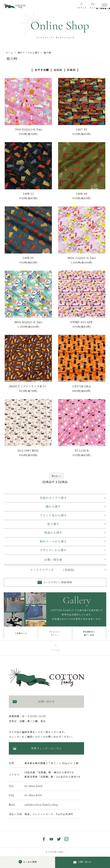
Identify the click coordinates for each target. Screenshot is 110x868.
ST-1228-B (82, 450)
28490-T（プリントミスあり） (28, 386)
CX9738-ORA (82, 386)
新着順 (71, 70)
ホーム (9, 52)
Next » (56, 476)
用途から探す (53, 532)
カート (93, 8)
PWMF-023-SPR (82, 322)
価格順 (58, 70)
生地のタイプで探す (53, 498)
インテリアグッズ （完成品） (53, 570)
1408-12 (28, 194)
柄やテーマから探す (29, 52)
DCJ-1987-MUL (28, 450)
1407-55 (82, 129)
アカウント (82, 8)
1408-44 (82, 194)
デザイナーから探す (53, 550)
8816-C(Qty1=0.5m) (82, 258)
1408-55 (28, 258)
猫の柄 (47, 52)
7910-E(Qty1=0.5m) (28, 129)
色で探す (53, 524)
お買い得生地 (53, 560)
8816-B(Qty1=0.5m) (28, 322)
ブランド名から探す (53, 515)
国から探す (53, 506)
